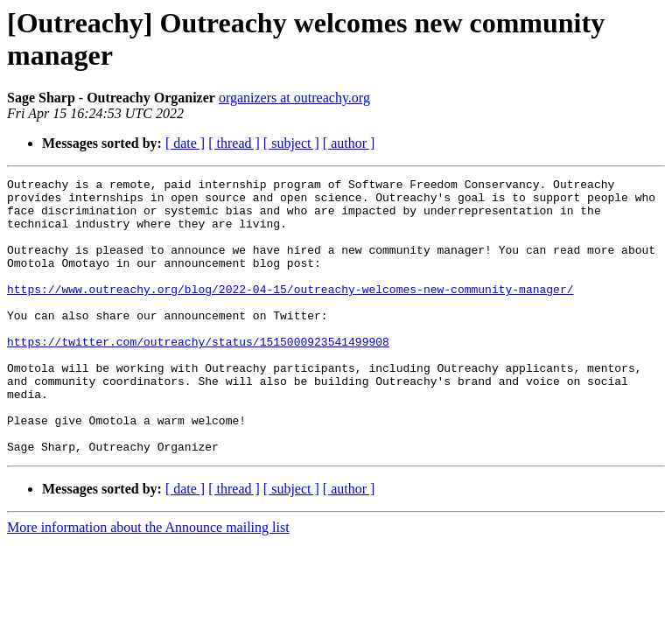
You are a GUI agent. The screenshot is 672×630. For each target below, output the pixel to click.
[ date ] (185, 143)
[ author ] (349, 143)
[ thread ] (234, 143)
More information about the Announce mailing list (148, 582)
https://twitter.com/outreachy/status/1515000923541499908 (198, 375)
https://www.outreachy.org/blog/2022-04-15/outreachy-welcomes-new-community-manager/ (290, 312)
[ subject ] (291, 143)
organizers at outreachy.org (294, 98)
